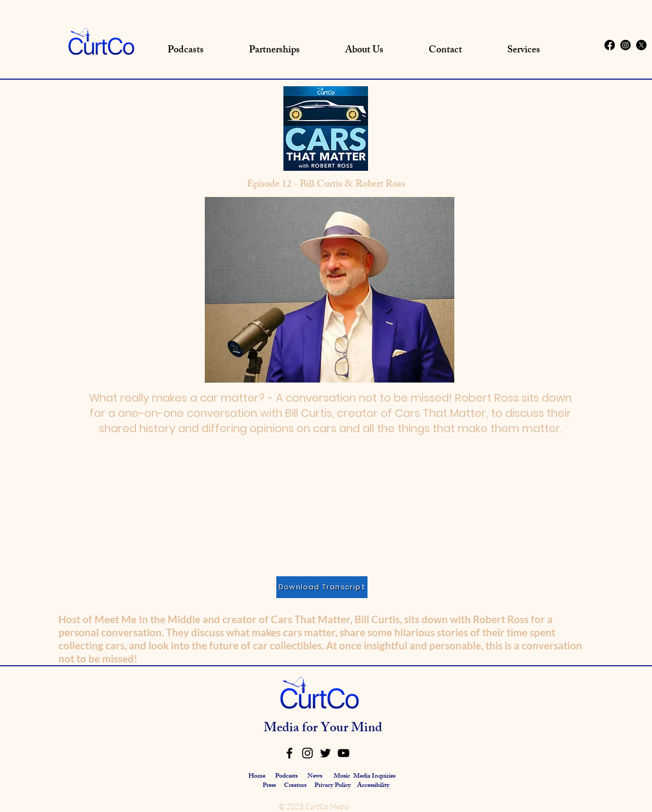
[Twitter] (325, 753)
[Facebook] (610, 45)
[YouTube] (343, 753)
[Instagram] (626, 45)
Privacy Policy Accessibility (352, 786)
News (315, 777)
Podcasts (286, 777)
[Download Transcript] (322, 587)
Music (342, 777)
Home (257, 777)
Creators (295, 786)
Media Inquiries (374, 777)
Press (270, 786)
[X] (641, 45)
